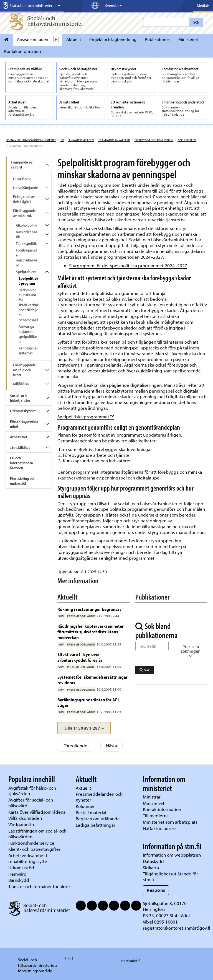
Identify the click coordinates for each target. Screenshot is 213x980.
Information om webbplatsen (172, 855)
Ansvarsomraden (33, 39)
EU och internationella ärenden (21, 463)
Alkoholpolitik (27, 225)
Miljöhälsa (21, 384)
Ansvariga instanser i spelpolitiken (28, 334)
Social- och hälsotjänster (20, 398)
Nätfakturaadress (160, 828)
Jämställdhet (20, 447)
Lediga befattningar (96, 825)
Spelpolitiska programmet (86, 417)
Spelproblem (187, 140)
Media (203, 6)
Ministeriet (188, 39)
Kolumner (85, 806)
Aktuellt (74, 39)
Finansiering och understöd (23, 481)
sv (62, 140)
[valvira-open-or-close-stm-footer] (66, 958)
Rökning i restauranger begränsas (89, 609)
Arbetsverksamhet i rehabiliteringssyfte (28, 858)
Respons (156, 890)
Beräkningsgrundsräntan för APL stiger (89, 702)
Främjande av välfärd (114, 140)
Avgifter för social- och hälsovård (31, 803)
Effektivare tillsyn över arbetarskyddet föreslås (80, 657)
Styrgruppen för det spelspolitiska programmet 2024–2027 (128, 265)
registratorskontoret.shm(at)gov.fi (177, 928)
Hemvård (17, 874)
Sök (196, 22)
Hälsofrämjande (26, 188)
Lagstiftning (22, 179)
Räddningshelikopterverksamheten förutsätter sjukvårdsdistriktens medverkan (91, 632)
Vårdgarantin (21, 824)
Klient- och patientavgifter (34, 849)
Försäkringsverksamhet (24, 424)
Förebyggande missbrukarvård (26, 258)
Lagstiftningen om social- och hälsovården (37, 834)
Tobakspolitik (26, 243)
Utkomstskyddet (23, 411)
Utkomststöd (21, 868)
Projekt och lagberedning (113, 39)
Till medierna (156, 816)
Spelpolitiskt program (28, 281)
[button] (84, 728)
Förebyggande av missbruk (154, 140)
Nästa (111, 746)
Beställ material (91, 812)
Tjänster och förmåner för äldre (39, 886)
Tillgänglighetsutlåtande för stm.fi (170, 877)
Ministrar (152, 797)
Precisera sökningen (191, 651)
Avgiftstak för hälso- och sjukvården (32, 791)
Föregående (75, 746)
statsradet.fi (130, 961)
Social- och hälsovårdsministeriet (31, 140)
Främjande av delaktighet (24, 199)
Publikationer (157, 39)
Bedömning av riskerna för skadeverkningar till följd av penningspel (28, 305)
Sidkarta (151, 868)
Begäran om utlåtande (98, 819)
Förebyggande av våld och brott (24, 370)
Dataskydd (153, 861)
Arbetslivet (19, 437)
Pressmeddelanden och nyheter (99, 797)
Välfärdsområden (25, 818)
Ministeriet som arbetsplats (170, 822)
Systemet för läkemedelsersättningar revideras (92, 680)
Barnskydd (19, 880)
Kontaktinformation (23, 51)
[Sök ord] (152, 646)
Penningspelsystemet (28, 351)
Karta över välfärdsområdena (37, 812)
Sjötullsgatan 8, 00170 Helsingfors (165, 906)
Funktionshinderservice (31, 843)
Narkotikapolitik (27, 234)
